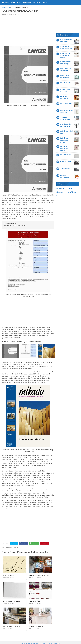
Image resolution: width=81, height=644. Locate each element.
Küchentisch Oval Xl (67, 155)
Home (19, 2)
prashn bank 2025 (48, 641)
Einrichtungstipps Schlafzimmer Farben (66, 56)
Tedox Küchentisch (9, 570)
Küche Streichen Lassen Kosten (39, 570)
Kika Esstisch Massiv (67, 83)
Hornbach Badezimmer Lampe (64, 148)
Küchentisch (60, 192)
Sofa (58, 196)
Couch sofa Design (66, 161)
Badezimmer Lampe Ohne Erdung (64, 140)
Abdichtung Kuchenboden (12, 543)
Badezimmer (27, 2)
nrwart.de (8, 2)
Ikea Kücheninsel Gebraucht (11, 622)
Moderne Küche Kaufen (36, 622)
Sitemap (23, 638)
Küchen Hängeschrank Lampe (12, 596)
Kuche (45, 2)
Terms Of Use (42, 638)
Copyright (35, 638)
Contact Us (29, 638)
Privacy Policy (57, 638)
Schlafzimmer (37, 2)
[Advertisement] (28, 31)
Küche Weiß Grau (66, 103)
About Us (50, 638)
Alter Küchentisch (34, 596)
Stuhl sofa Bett (65, 168)
